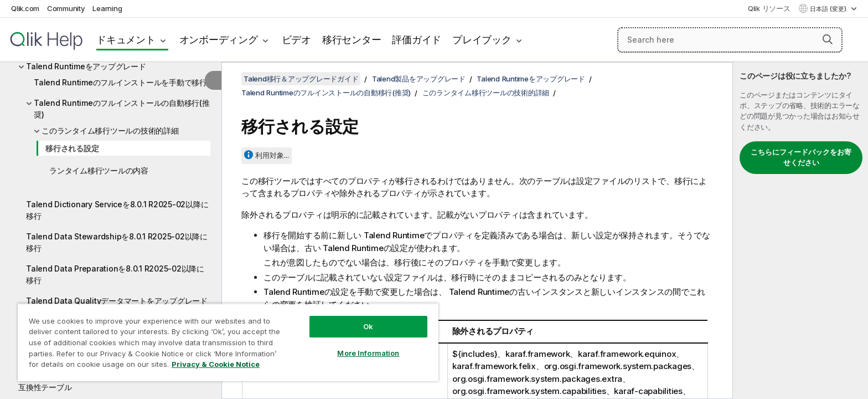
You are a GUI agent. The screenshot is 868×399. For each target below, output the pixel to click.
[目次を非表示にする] (213, 80)
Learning (107, 8)
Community (66, 8)
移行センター (352, 40)
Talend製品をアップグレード (419, 79)
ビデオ (296, 40)
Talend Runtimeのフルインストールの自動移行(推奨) (122, 109)
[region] (228, 342)
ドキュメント (126, 40)
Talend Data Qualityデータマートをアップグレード (117, 301)
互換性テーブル (45, 387)
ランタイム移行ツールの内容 (99, 170)
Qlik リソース (769, 8)
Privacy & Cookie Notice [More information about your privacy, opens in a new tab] (216, 364)
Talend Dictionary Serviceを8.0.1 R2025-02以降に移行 (117, 210)
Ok (368, 326)
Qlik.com (25, 8)
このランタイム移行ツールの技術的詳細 (110, 131)
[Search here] (730, 40)
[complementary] (800, 231)
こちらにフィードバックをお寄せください (801, 157)
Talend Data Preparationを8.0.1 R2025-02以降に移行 (115, 274)
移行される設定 (72, 148)
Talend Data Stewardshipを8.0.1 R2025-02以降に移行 (117, 242)
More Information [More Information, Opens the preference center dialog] (368, 353)
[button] (828, 39)
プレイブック (482, 40)
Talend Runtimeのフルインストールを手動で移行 (120, 82)
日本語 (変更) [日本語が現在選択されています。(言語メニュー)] (829, 9)
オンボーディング (219, 40)
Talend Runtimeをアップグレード (86, 66)
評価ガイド (417, 40)
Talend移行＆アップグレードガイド (301, 79)
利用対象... (272, 155)
